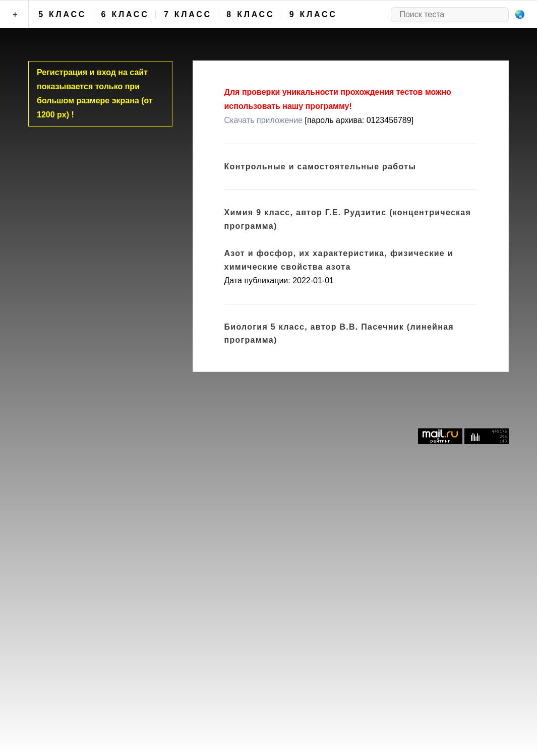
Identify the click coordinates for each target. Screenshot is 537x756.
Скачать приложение (263, 120)
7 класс (188, 14)
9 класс (313, 14)
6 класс (125, 14)
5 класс (62, 14)
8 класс (250, 14)
